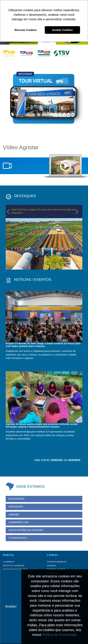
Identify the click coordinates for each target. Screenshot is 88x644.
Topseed (51, 565)
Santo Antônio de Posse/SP (26, 530)
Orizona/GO (16, 507)
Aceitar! (11, 606)
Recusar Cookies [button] (26, 30)
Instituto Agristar (14, 565)
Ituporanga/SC (18, 538)
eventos (74, 460)
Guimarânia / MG (18, 522)
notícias (57, 460)
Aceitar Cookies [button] (62, 30)
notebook (66, 166)
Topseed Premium (57, 562)
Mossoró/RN (16, 499)
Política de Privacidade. (60, 635)
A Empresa (9, 562)
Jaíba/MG (14, 515)
